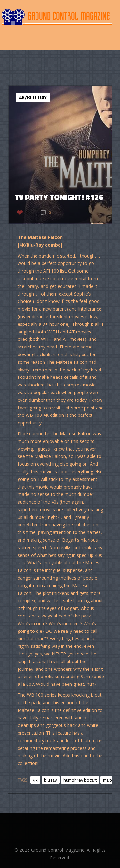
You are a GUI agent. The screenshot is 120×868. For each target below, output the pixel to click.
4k (35, 780)
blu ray (51, 780)
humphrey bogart (80, 780)
